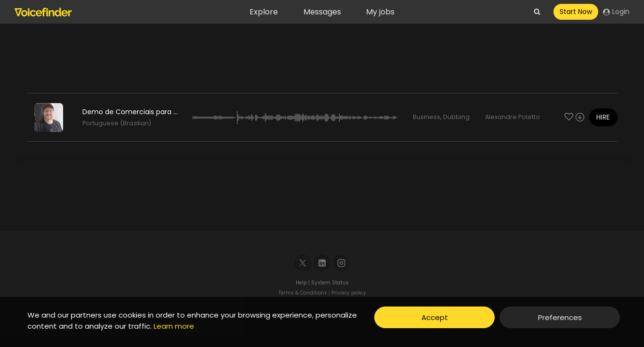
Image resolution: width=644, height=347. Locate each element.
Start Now (576, 12)
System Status (330, 283)
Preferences (560, 317)
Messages (322, 12)
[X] (303, 263)
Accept (435, 317)
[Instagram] (341, 263)
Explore (264, 12)
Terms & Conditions (303, 293)
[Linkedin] (322, 263)
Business (427, 117)
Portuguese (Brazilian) (117, 123)
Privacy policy (349, 293)
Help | (303, 283)
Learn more (174, 326)
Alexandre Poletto (513, 117)
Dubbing (456, 117)
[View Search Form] (537, 12)
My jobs (380, 12)
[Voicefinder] (43, 12)
